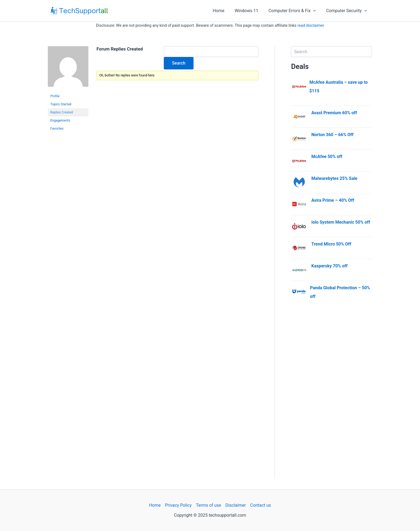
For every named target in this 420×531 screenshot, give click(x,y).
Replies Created (62, 112)
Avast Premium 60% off (334, 113)
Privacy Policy (178, 505)
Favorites (57, 129)
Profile (55, 96)
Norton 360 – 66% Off (332, 135)
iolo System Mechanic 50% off (341, 222)
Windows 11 (250, 11)
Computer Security (347, 11)
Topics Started (61, 104)
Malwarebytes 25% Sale (334, 178)
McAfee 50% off (327, 157)
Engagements (60, 120)
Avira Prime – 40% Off (333, 200)
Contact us (261, 505)
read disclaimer (311, 26)
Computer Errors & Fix (294, 11)
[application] (316, 11)
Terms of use (209, 505)
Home (224, 11)
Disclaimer (236, 505)
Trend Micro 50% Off (331, 244)
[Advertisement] (331, 398)
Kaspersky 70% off (329, 266)
